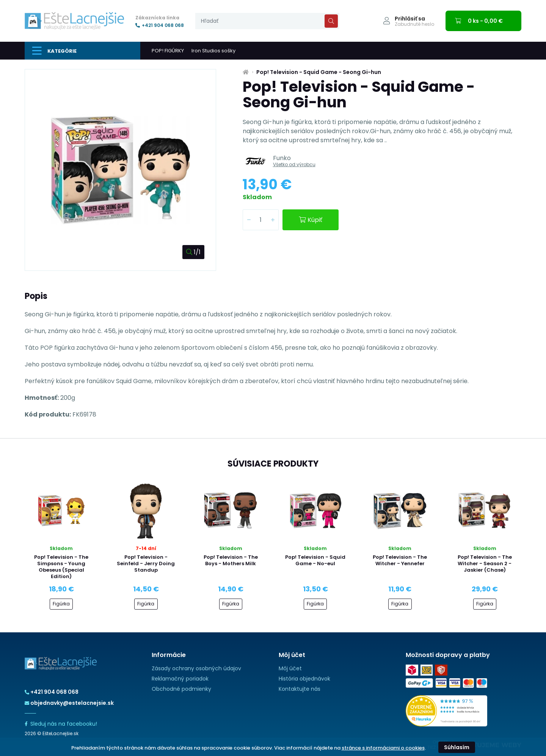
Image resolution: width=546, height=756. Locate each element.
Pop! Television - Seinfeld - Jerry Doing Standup (146, 563)
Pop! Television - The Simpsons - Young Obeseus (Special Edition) (61, 567)
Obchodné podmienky (181, 689)
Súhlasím (457, 747)
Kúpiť (311, 220)
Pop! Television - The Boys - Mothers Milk (231, 560)
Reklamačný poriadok (180, 679)
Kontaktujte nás (300, 689)
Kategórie (54, 51)
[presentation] (267, 21)
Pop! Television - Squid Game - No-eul (315, 560)
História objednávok (304, 679)
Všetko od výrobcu (294, 164)
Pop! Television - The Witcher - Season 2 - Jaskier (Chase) (485, 563)
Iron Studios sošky (213, 51)
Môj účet (290, 668)
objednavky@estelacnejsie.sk (69, 703)
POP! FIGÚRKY (168, 51)
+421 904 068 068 (160, 25)
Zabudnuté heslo (414, 24)
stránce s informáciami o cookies (383, 748)
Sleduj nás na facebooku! (61, 724)
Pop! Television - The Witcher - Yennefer (400, 560)
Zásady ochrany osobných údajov (196, 668)
